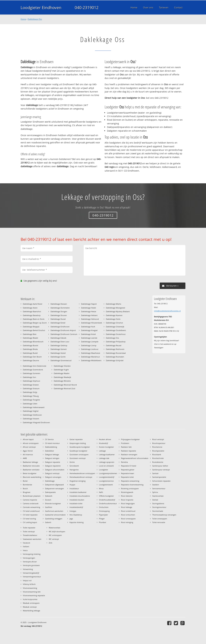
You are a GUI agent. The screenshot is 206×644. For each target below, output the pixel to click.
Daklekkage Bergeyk (31, 327)
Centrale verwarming (31, 507)
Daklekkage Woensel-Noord (65, 385)
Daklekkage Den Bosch (32, 357)
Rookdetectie (158, 462)
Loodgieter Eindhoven (41, 7)
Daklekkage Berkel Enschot (34, 330)
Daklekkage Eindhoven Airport (63, 330)
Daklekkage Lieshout (90, 349)
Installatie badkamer (78, 492)
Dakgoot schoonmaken (55, 470)
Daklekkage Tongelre (31, 400)
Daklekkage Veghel (31, 411)
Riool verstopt (158, 439)
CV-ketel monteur (52, 443)
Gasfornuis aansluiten (54, 511)
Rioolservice (157, 447)
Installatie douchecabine (80, 496)
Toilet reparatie (29, 528)
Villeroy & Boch (29, 584)
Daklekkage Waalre (62, 373)
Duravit (48, 500)
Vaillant (26, 546)
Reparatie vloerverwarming (132, 485)
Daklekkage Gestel (58, 353)
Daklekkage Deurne (31, 360)
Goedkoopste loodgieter (80, 447)
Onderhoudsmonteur (108, 503)
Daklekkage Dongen (59, 311)
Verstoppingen (29, 558)
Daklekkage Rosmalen (115, 357)
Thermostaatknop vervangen (164, 515)
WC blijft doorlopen (57, 531)
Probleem (125, 443)
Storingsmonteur (159, 507)
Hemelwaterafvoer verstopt (81, 477)
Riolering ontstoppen (130, 488)
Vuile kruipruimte (30, 599)
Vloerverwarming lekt (32, 592)
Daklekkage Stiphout (31, 381)
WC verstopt (54, 539)
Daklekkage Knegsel (89, 330)
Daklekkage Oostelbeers (116, 330)
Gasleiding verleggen (54, 519)
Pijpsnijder (103, 515)
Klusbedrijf (103, 443)
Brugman (27, 492)
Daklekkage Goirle (58, 357)
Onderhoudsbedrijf (107, 500)
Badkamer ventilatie (31, 470)
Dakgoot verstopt (52, 473)
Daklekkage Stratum (31, 388)
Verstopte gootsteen (31, 565)
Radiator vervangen (129, 454)
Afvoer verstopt (29, 447)
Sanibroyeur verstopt (161, 470)
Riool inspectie (127, 500)
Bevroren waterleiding (32, 477)
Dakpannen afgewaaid (54, 485)
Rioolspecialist (158, 451)
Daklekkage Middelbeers (91, 360)
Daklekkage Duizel (58, 319)
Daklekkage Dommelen (60, 308)
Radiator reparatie (129, 451)
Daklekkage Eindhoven (60, 327)
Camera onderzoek (31, 503)
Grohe (72, 462)
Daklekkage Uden (30, 404)
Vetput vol (27, 580)
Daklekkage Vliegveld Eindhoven (36, 422)
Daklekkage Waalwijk (62, 377)
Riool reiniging (127, 522)
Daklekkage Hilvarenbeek (92, 323)
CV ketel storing (29, 519)
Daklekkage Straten (31, 385)
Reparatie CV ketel (129, 466)
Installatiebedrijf (76, 507)
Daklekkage (50, 481)
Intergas (73, 511)
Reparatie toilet (127, 477)
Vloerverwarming (30, 588)
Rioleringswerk (127, 492)
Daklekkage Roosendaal (116, 353)
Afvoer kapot (28, 439)
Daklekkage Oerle (113, 319)
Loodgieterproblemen (108, 473)
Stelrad (155, 500)
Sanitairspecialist (159, 477)
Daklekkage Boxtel (30, 345)
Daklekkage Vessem (31, 419)
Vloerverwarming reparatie (34, 595)
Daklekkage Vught (61, 370)
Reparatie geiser (128, 470)
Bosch (25, 488)
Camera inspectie (30, 500)
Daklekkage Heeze (89, 311)
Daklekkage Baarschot (32, 311)
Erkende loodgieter (53, 503)
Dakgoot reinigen (52, 458)
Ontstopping (104, 511)
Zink (51, 543)
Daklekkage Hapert (89, 304)
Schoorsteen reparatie (161, 481)
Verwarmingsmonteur (32, 577)
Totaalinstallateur (30, 535)
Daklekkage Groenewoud (61, 360)
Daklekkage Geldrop (59, 345)
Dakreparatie (50, 492)
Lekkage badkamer (107, 454)
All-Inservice (28, 454)
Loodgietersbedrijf (107, 477)
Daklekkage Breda (30, 349)
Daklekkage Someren (32, 373)
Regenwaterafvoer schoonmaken (135, 458)
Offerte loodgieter (106, 496)
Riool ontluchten (128, 515)
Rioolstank (157, 454)
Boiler (25, 481)
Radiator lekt (126, 447)
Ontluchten (104, 507)
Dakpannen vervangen (54, 488)
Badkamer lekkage (30, 462)
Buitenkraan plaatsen (32, 496)
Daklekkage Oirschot (114, 323)
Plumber (103, 522)
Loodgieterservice (106, 481)
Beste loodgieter (30, 473)
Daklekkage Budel (30, 353)
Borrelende (27, 485)
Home (23, 19)
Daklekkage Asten (30, 308)
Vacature (26, 543)
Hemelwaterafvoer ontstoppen (82, 473)
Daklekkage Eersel (58, 323)
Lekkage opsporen (107, 462)
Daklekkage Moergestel (115, 308)
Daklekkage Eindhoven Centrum (64, 334)
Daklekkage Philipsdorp (116, 342)
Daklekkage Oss (35, 19)
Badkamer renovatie (31, 466)
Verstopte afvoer (30, 562)
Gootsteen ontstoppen (79, 454)
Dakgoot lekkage (52, 454)
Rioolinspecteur (159, 443)
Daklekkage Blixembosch (33, 342)
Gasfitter (49, 507)
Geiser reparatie (76, 439)
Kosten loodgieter (106, 447)
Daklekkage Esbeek (58, 338)
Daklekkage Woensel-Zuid (64, 388)
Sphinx (155, 492)
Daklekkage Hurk (88, 327)
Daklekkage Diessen (59, 304)
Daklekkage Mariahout (90, 357)
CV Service (49, 439)
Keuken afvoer (105, 439)
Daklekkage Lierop (89, 345)
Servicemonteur (159, 488)
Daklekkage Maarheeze (91, 353)
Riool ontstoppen (128, 519)
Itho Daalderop (76, 515)
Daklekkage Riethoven (115, 349)
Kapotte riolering (77, 522)
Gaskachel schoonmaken (55, 515)
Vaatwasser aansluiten (32, 539)
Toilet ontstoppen (160, 519)
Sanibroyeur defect (160, 466)
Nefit (101, 492)
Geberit (48, 522)
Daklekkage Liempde (90, 342)
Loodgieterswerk (106, 485)
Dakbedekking (51, 447)
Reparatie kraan (128, 473)
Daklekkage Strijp (30, 392)
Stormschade (158, 511)
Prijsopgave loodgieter (130, 439)
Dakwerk (49, 496)
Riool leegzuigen (128, 503)
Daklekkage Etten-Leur (60, 342)
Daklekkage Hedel (89, 308)
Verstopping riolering (32, 554)
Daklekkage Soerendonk (33, 370)
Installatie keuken (77, 500)
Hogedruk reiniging (77, 481)
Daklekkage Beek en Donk (34, 319)
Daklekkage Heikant (89, 315)
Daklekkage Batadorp (32, 315)
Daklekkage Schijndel (115, 360)
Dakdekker (49, 451)
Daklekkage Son (29, 377)
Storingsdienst (158, 503)
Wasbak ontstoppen (31, 603)
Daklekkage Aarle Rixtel (33, 304)
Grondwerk (74, 466)
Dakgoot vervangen (53, 477)
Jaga (71, 519)
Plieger (102, 519)
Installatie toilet (76, 503)
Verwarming (28, 569)
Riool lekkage (127, 507)
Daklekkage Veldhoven (32, 415)
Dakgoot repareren (53, 466)
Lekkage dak (104, 458)
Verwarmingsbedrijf (31, 573)
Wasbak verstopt (30, 607)
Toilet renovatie (159, 522)
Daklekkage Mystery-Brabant (118, 311)
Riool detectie (127, 496)
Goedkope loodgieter (78, 451)
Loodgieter (103, 470)
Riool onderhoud (128, 511)
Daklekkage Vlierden (62, 366)
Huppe (72, 485)
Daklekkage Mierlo (114, 304)
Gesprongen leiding (78, 443)
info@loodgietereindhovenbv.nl (167, 311)
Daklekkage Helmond (90, 319)
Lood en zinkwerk (106, 466)
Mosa (101, 488)
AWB (25, 458)
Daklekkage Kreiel (88, 334)
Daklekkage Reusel (114, 345)
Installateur (74, 488)
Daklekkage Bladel (30, 338)
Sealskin (156, 485)
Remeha (124, 462)
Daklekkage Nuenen (114, 315)
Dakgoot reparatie (53, 462)
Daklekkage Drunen (59, 315)
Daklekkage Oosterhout (116, 334)
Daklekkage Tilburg (31, 396)
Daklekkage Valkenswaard (34, 407)
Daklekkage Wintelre (62, 381)
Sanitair (155, 473)
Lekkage (102, 451)
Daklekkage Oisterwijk (115, 327)
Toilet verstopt (29, 531)
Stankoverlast (158, 496)
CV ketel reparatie (30, 515)
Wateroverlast (54, 528)
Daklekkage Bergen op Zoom (35, 323)
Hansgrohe (74, 470)
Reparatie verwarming (130, 481)
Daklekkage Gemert (59, 349)
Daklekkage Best (30, 334)
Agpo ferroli (28, 451)
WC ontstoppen (55, 535)
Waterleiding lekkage (31, 611)
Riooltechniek (158, 458)
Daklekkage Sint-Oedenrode (35, 366)
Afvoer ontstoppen (31, 443)
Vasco (25, 550)
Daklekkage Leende (89, 338)
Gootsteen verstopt (78, 458)
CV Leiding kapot (30, 522)
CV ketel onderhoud (31, 511)
